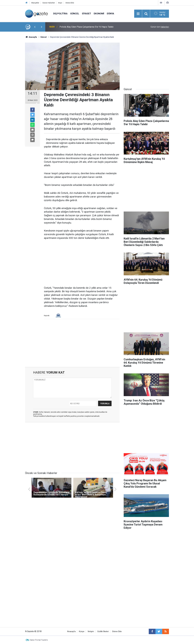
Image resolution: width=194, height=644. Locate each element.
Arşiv (60, 3)
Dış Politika (60, 14)
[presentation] (35, 27)
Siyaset (86, 14)
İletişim (91, 631)
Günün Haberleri (49, 3)
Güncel (75, 14)
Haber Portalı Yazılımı (39, 640)
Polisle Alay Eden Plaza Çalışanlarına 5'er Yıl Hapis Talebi (86, 27)
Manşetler (35, 3)
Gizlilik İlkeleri (103, 631)
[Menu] (138, 14)
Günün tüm (160, 27)
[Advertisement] (12, 79)
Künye (82, 631)
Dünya (110, 14)
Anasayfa (71, 631)
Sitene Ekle (70, 3)
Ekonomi (99, 14)
